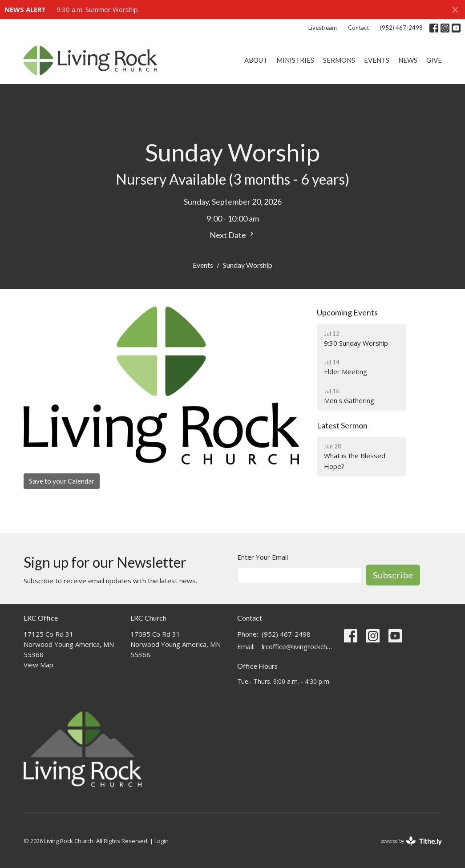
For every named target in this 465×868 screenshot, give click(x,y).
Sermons (339, 60)
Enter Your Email (263, 557)
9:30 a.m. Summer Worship (97, 9)
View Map (38, 665)
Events (377, 60)
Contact (358, 28)
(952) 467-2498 (401, 28)
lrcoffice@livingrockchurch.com (298, 646)
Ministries (295, 60)
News (408, 60)
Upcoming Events (347, 312)
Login (162, 841)
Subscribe (393, 575)
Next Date (233, 235)
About (256, 60)
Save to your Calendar (62, 481)
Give (434, 60)
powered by (411, 841)
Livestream (323, 28)
